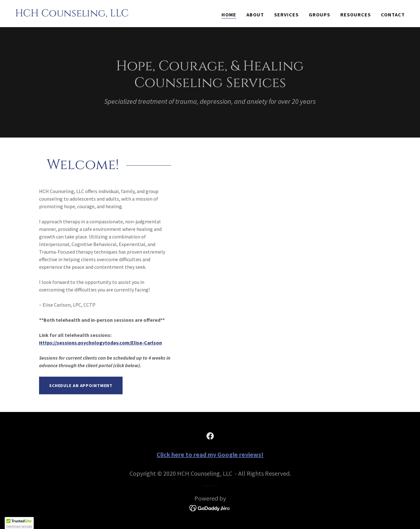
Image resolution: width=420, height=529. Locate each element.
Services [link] (286, 15)
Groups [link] (319, 15)
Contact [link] (393, 15)
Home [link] (229, 15)
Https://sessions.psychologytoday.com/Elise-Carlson (101, 343)
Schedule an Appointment (81, 385)
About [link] (255, 15)
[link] (72, 15)
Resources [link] (356, 15)
